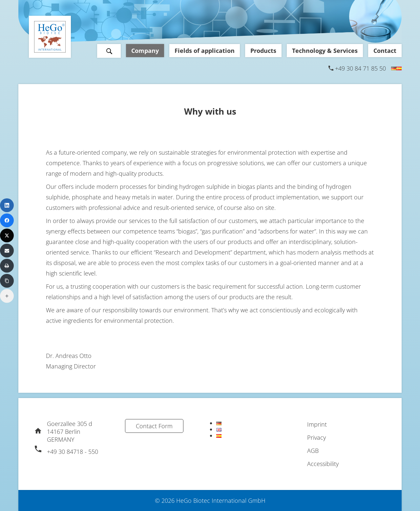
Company (145, 51)
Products (263, 51)
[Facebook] (7, 220)
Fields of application (205, 51)
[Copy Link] (7, 281)
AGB (313, 451)
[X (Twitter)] (7, 235)
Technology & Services (325, 51)
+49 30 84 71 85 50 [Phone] (360, 68)
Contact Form (154, 426)
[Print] (7, 266)
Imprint (317, 424)
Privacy (316, 437)
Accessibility (323, 464)
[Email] (7, 251)
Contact (385, 51)
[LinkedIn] (7, 205)
